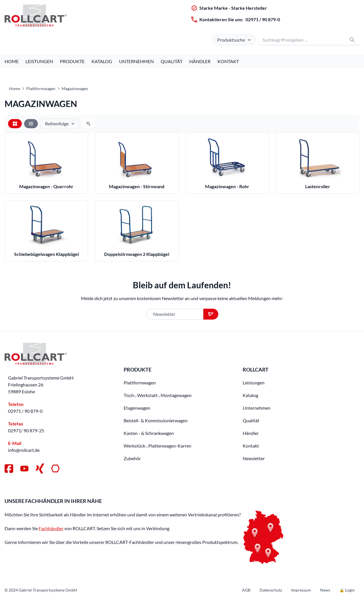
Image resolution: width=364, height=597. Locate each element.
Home (12, 61)
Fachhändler (51, 528)
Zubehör (132, 458)
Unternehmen (136, 61)
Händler (200, 61)
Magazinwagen (75, 89)
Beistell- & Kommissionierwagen (156, 420)
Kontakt (228, 61)
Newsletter (254, 458)
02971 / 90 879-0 (263, 19)
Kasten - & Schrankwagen (149, 433)
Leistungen (39, 61)
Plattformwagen (41, 89)
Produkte (72, 61)
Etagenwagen (137, 408)
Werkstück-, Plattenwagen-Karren (157, 446)
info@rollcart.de (24, 450)
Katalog (102, 61)
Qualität (172, 61)
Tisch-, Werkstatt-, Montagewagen (158, 395)
